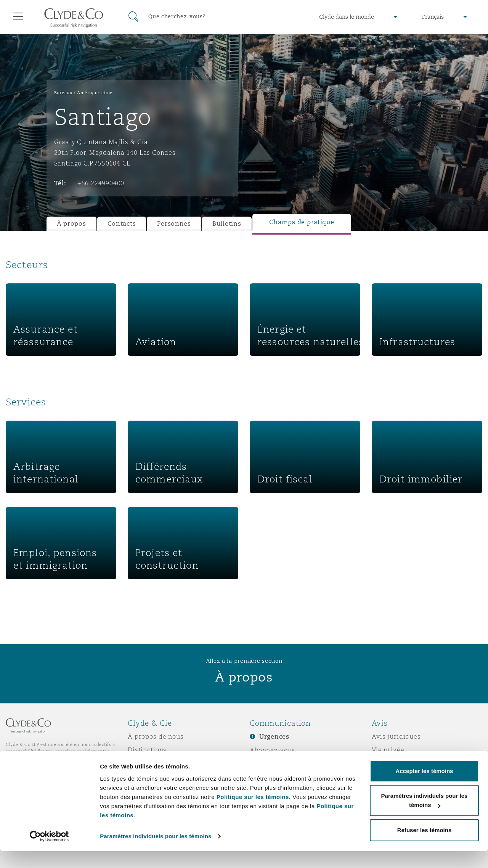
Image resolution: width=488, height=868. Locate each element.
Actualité (143, 763)
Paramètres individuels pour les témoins (156, 853)
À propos (71, 224)
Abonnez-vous (272, 750)
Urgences (274, 737)
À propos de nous (156, 736)
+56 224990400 (101, 183)
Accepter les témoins (425, 788)
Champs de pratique (302, 222)
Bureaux (63, 93)
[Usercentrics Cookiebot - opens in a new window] (49, 853)
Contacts (122, 224)
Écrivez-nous (270, 764)
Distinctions (147, 750)
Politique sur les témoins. (254, 814)
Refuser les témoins (425, 847)
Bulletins (227, 224)
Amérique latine (95, 93)
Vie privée (388, 750)
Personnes (174, 224)
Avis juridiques (396, 736)
